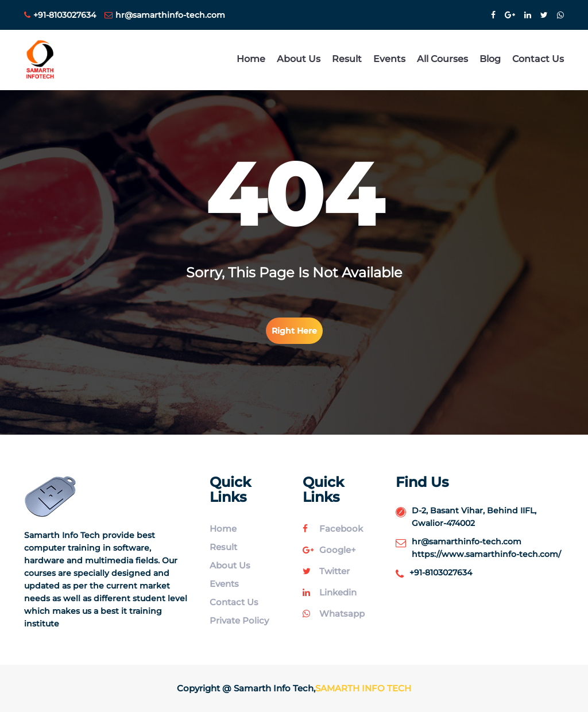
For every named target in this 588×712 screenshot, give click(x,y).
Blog (490, 59)
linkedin (330, 592)
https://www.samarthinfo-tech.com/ (486, 554)
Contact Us (538, 59)
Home (251, 59)
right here (294, 331)
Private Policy (239, 620)
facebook (333, 529)
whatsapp (334, 614)
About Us (299, 59)
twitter (326, 571)
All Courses (442, 59)
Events (389, 59)
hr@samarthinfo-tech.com (165, 15)
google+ (329, 550)
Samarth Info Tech (363, 688)
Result (347, 59)
